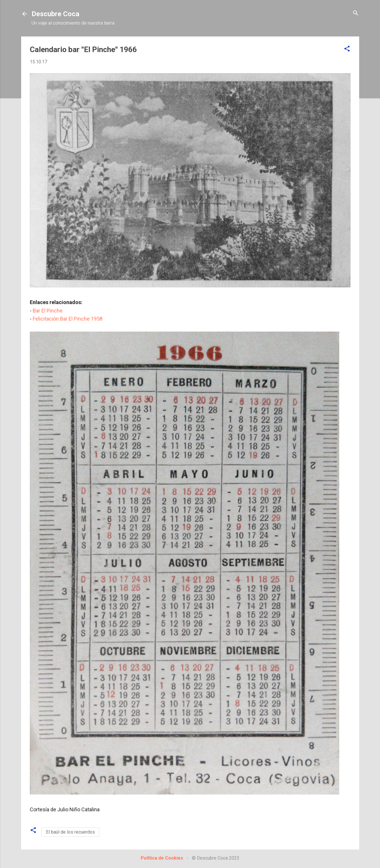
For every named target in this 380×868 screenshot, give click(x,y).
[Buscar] (356, 13)
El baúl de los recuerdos (70, 832)
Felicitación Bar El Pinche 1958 (68, 319)
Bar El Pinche (48, 311)
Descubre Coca (55, 14)
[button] (347, 49)
